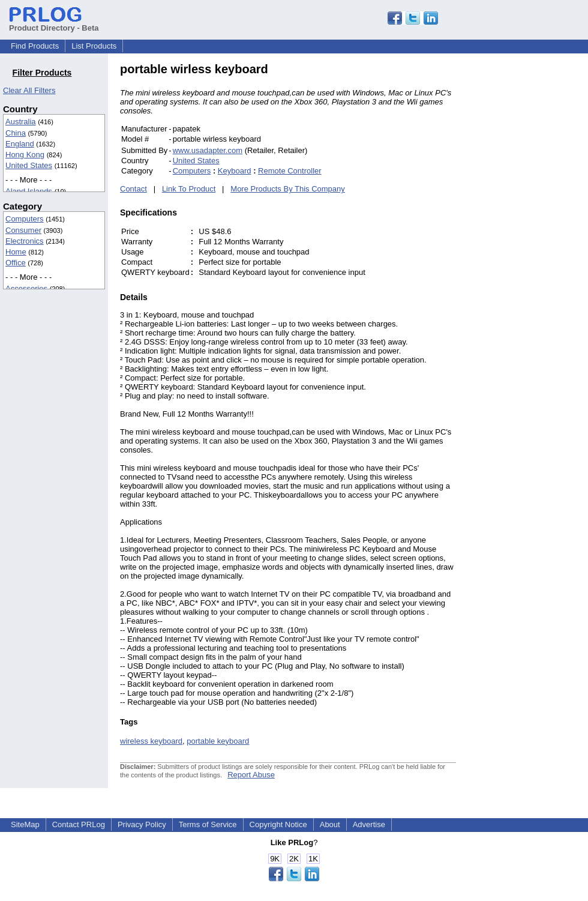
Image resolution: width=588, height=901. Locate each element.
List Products (94, 46)
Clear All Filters (29, 90)
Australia (21, 122)
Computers (25, 219)
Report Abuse (251, 775)
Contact (133, 189)
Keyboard (235, 171)
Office (16, 263)
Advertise (369, 824)
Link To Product (189, 189)
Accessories (26, 288)
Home (16, 252)
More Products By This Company (288, 189)
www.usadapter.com (208, 150)
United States (29, 165)
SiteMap (25, 824)
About (330, 824)
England (20, 144)
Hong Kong (25, 155)
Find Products (35, 46)
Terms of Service (208, 824)
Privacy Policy (142, 824)
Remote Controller (290, 171)
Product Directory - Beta (54, 23)
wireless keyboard (151, 741)
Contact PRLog (79, 824)
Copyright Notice (278, 824)
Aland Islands (29, 191)
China (16, 133)
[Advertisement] (537, 243)
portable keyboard (218, 741)
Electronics (25, 241)
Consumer (23, 230)
